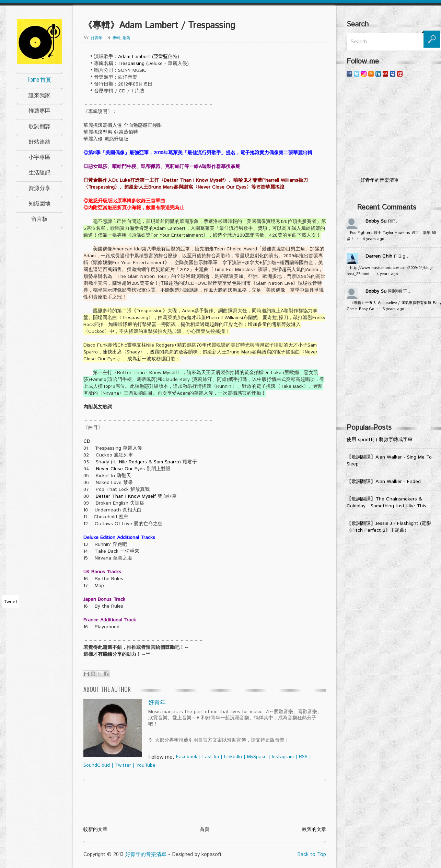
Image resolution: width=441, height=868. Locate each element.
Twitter (123, 765)
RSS (303, 757)
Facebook (187, 757)
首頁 (205, 830)
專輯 (116, 38)
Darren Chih (379, 256)
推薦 (126, 38)
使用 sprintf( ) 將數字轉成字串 (380, 440)
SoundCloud (97, 765)
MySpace (257, 757)
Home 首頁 (39, 79)
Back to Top (312, 854)
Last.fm (211, 757)
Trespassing (131, 64)
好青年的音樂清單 (146, 854)
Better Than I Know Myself (126, 496)
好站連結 (39, 141)
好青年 (97, 38)
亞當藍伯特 (165, 57)
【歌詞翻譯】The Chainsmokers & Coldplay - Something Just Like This (386, 503)
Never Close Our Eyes (120, 469)
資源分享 (39, 188)
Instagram (283, 757)
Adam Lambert (134, 57)
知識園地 (39, 203)
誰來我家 (39, 95)
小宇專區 (39, 157)
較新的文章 (95, 830)
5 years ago (393, 309)
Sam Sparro (166, 462)
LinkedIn (233, 757)
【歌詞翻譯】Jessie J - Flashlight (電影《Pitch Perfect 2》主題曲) (389, 527)
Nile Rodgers (133, 462)
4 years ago (373, 239)
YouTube (146, 765)
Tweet (10, 602)
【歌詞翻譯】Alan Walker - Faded (384, 482)
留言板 (39, 218)
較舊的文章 (314, 830)
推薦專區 (39, 110)
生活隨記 (39, 172)
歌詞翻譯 (39, 126)
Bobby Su (376, 221)
